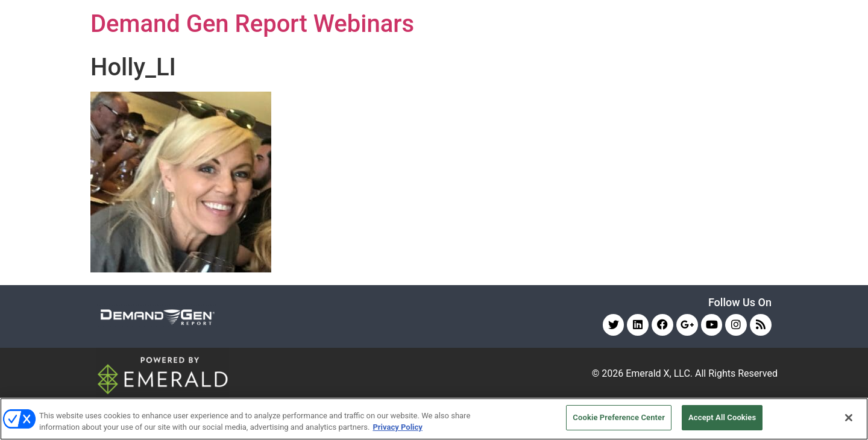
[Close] (849, 418)
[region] (434, 419)
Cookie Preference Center (619, 417)
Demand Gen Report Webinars (252, 24)
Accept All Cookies (722, 417)
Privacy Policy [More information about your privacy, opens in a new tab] (397, 427)
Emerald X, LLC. (659, 373)
